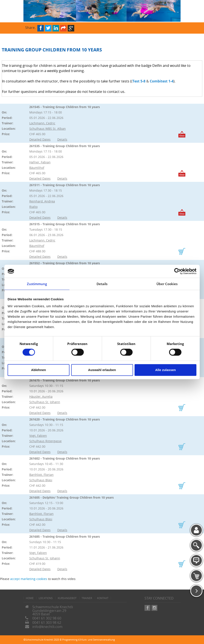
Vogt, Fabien (38, 436)
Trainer (87, 598)
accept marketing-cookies (29, 579)
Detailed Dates (40, 139)
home (30, 598)
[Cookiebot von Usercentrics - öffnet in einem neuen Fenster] (177, 271)
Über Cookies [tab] (167, 284)
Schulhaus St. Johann (45, 402)
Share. (30, 27)
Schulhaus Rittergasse (45, 441)
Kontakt (103, 598)
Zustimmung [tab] (37, 284)
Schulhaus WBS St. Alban (48, 129)
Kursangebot (67, 598)
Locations (46, 598)
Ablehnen (38, 370)
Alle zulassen (165, 370)
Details (62, 139)
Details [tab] (102, 284)
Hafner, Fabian (40, 162)
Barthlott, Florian (41, 475)
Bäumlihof (37, 168)
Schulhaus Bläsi (41, 480)
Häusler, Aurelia (41, 397)
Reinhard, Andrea (42, 201)
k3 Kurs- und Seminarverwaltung (96, 640)
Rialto (33, 207)
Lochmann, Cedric (42, 123)
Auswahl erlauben (102, 370)
